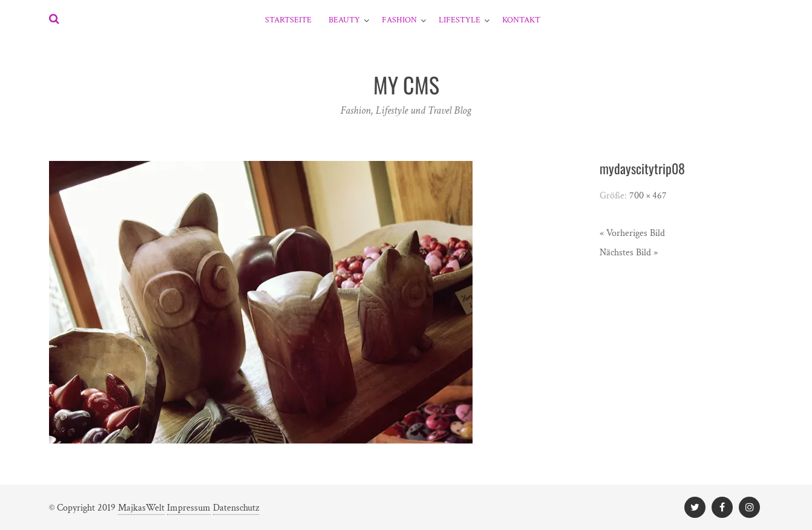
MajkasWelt (141, 508)
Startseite (288, 20)
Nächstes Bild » (629, 253)
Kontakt (521, 20)
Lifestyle (460, 20)
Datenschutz (236, 508)
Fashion (399, 20)
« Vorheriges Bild (632, 233)
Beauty (344, 20)
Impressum (189, 508)
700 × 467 (648, 196)
